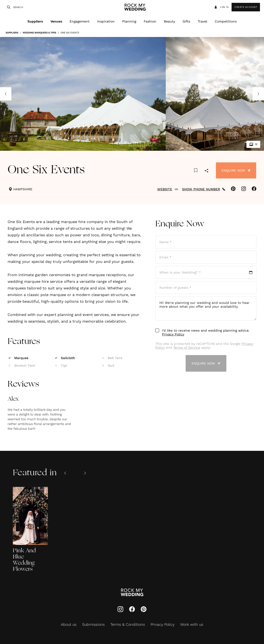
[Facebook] (132, 610)
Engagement (80, 21)
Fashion (150, 21)
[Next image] (258, 94)
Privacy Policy (173, 334)
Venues (56, 21)
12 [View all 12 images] (253, 144)
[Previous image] (6, 94)
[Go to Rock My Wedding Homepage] (132, 593)
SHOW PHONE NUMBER (204, 189)
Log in (221, 7)
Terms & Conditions (128, 624)
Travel (202, 21)
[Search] (8, 7)
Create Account (246, 7)
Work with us (192, 624)
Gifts (186, 21)
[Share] (206, 171)
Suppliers (35, 21)
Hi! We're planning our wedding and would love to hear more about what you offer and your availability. (206, 308)
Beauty (169, 21)
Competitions (226, 21)
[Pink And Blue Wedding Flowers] (30, 530)
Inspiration (106, 21)
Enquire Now (236, 170)
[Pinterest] (144, 610)
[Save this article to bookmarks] (196, 170)
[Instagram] (120, 610)
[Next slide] (85, 473)
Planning (129, 21)
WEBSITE (168, 189)
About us (69, 624)
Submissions (93, 624)
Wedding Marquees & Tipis (38, 33)
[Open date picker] (206, 272)
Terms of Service (187, 347)
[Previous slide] (65, 473)
